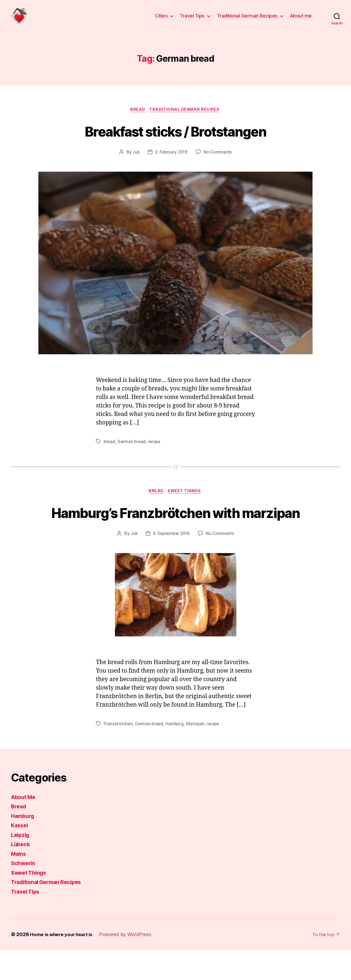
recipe (156, 451)
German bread (132, 451)
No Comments (218, 161)
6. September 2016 (171, 563)
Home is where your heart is (63, 965)
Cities (161, 20)
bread (110, 451)
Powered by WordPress (128, 965)
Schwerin (24, 893)
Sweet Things (186, 501)
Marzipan (197, 754)
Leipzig (21, 865)
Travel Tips (192, 20)
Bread (137, 118)
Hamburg (176, 754)
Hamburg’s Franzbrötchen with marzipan (175, 531)
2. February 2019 (171, 161)
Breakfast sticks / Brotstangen (175, 139)
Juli (135, 161)
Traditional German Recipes (247, 20)
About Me (24, 827)
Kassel (20, 855)
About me (301, 20)
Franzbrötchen (118, 754)
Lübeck (21, 874)
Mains (19, 884)
